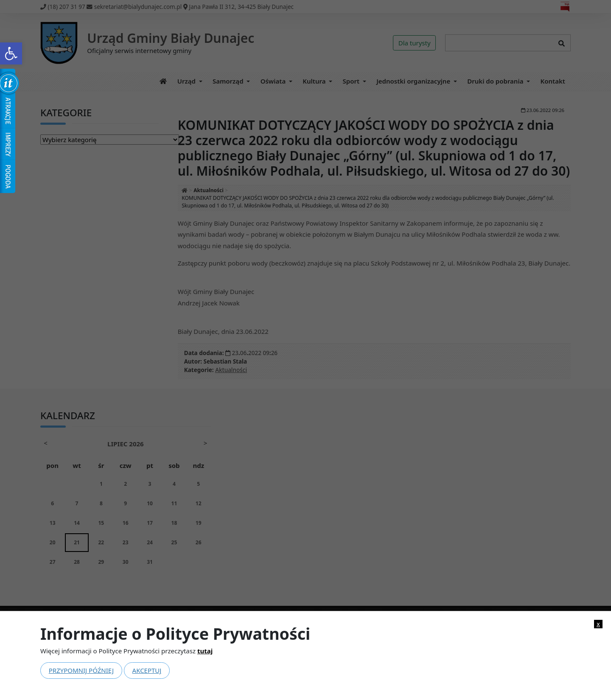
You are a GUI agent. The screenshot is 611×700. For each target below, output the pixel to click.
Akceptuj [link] (147, 670)
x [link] (598, 624)
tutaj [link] (205, 651)
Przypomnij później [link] (81, 670)
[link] (11, 53)
